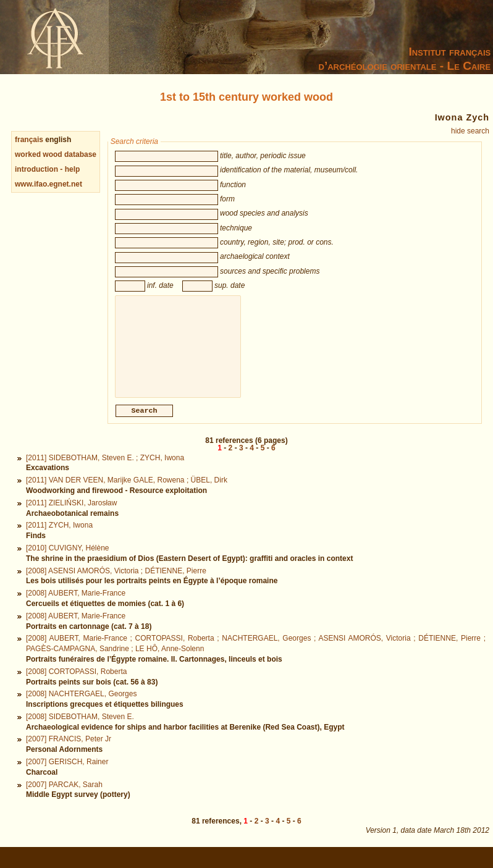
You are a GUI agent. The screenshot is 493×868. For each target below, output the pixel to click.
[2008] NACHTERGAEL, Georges (81, 707)
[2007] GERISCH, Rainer (67, 775)
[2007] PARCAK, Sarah (64, 798)
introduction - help (47, 169)
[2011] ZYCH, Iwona (59, 539)
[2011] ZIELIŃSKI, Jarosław (71, 516)
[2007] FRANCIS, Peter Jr (69, 752)
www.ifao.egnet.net (48, 184)
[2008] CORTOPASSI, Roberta (76, 685)
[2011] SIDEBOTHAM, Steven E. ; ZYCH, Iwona (105, 471)
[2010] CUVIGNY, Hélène (68, 562)
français (29, 140)
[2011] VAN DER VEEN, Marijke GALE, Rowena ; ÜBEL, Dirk (127, 494)
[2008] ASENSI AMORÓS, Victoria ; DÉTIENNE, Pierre (116, 584)
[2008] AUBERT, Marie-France (76, 607)
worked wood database (56, 154)
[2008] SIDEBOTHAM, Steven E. (80, 730)
